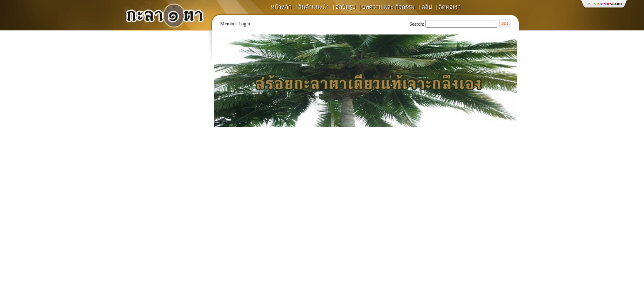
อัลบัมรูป (345, 7)
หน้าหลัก (281, 7)
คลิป (426, 7)
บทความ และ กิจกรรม (388, 7)
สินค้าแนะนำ (313, 7)
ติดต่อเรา (450, 7)
